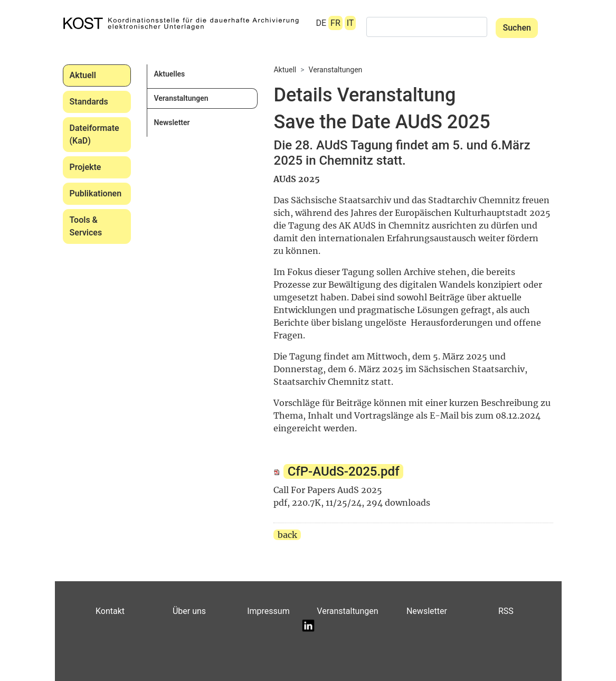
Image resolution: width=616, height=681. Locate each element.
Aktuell (83, 75)
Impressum (268, 611)
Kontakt (110, 611)
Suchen (517, 28)
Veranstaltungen (181, 98)
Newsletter (172, 122)
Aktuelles (169, 74)
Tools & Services (86, 226)
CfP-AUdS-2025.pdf (344, 471)
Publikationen (96, 193)
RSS (506, 611)
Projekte (86, 167)
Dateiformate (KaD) (94, 134)
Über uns (189, 611)
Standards (89, 102)
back (287, 535)
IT (350, 23)
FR (335, 23)
